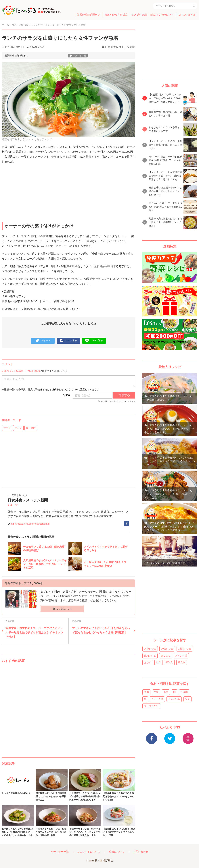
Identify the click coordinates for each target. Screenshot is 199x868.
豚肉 (166, 692)
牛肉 (156, 692)
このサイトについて (89, 852)
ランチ (18, 428)
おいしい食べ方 (186, 15)
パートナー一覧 (60, 852)
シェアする (69, 341)
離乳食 (169, 662)
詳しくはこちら (62, 609)
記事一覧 (13, 505)
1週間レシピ (185, 649)
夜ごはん (166, 656)
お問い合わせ (141, 852)
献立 (158, 662)
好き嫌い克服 (139, 15)
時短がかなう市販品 (116, 15)
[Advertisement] (68, 707)
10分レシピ (167, 649)
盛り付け (31, 428)
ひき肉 (184, 692)
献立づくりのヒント (162, 15)
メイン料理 (181, 656)
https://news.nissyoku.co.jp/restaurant (30, 524)
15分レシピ (150, 649)
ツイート (43, 341)
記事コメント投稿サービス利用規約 (21, 371)
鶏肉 (146, 692)
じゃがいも (174, 699)
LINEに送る (94, 341)
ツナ (187, 699)
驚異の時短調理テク (89, 15)
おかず (148, 662)
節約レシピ (150, 656)
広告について (117, 852)
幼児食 (182, 662)
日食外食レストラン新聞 (120, 47)
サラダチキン (151, 706)
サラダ (7, 428)
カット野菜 (157, 699)
